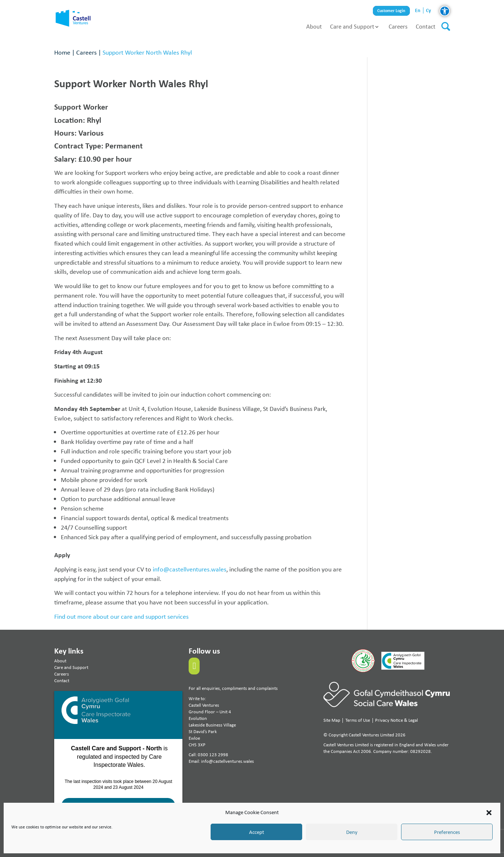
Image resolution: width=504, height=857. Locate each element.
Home (62, 52)
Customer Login (392, 11)
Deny (352, 832)
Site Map (332, 720)
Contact (426, 26)
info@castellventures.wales (190, 569)
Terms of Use (358, 720)
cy (429, 10)
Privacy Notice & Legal (396, 720)
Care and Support (352, 26)
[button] (489, 813)
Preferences (447, 832)
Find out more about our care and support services (121, 616)
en (418, 10)
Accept (257, 832)
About (314, 26)
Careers (398, 26)
